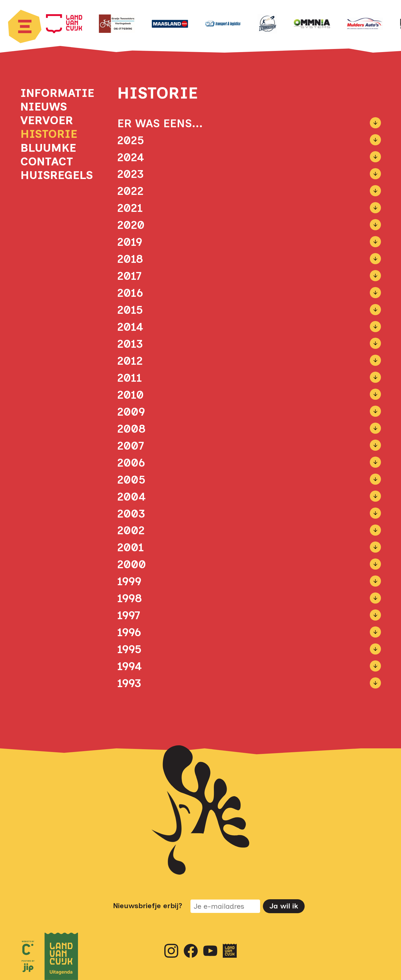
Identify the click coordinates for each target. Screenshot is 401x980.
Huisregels (55, 175)
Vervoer (47, 120)
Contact (47, 161)
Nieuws (44, 106)
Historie (49, 134)
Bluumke (48, 148)
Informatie (55, 93)
